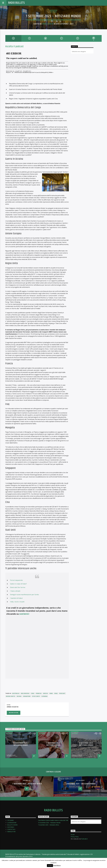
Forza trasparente (16, 580)
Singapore (27, 696)
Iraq (56, 693)
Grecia (45, 693)
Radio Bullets (16, 3)
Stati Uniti (36, 696)
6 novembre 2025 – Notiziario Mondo (87, 744)
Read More (57, 865)
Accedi (73, 835)
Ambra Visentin (48, 24)
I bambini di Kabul (16, 598)
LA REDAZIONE (12, 823)
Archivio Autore (14, 713)
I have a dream (15, 591)
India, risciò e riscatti (17, 602)
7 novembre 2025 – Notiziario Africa (54, 744)
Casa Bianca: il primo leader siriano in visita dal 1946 (53, 820)
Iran (51, 693)
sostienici (24, 614)
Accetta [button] (50, 865)
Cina (33, 693)
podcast (62, 693)
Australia (16, 693)
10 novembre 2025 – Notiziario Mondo (21, 744)
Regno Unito (11, 696)
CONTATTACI (11, 829)
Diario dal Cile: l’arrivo (18, 587)
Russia (19, 696)
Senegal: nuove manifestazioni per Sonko (24, 595)
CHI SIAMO (11, 820)
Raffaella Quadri (11, 755)
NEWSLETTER (11, 832)
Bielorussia (25, 693)
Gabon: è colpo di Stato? (18, 584)
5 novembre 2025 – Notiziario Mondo (81, 784)
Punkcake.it (84, 839)
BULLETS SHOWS (12, 825)
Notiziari (53, 12)
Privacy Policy (75, 837)
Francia (39, 693)
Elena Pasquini (44, 755)
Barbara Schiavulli (77, 755)
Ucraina (44, 696)
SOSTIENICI (11, 827)
